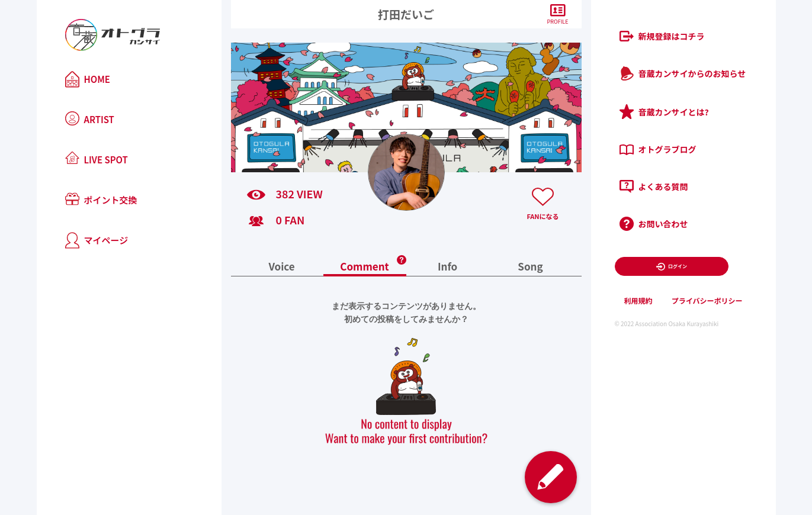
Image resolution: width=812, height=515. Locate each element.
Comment (365, 267)
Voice (281, 267)
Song (530, 267)
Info (447, 267)
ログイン (671, 267)
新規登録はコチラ (662, 36)
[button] (402, 256)
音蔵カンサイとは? (664, 112)
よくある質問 (654, 186)
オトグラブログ (658, 149)
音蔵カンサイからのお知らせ (683, 73)
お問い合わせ (654, 224)
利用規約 (638, 300)
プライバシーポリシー (707, 300)
